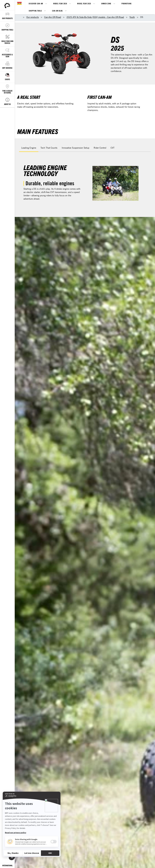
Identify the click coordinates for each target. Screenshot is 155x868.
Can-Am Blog (57, 11)
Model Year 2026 (60, 4)
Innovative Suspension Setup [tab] (76, 148)
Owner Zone (106, 4)
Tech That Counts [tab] (49, 148)
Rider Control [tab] (100, 148)
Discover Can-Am (36, 4)
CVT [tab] (113, 148)
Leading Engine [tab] (29, 148)
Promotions (126, 4)
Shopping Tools (35, 11)
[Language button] (7, 866)
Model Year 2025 (84, 4)
